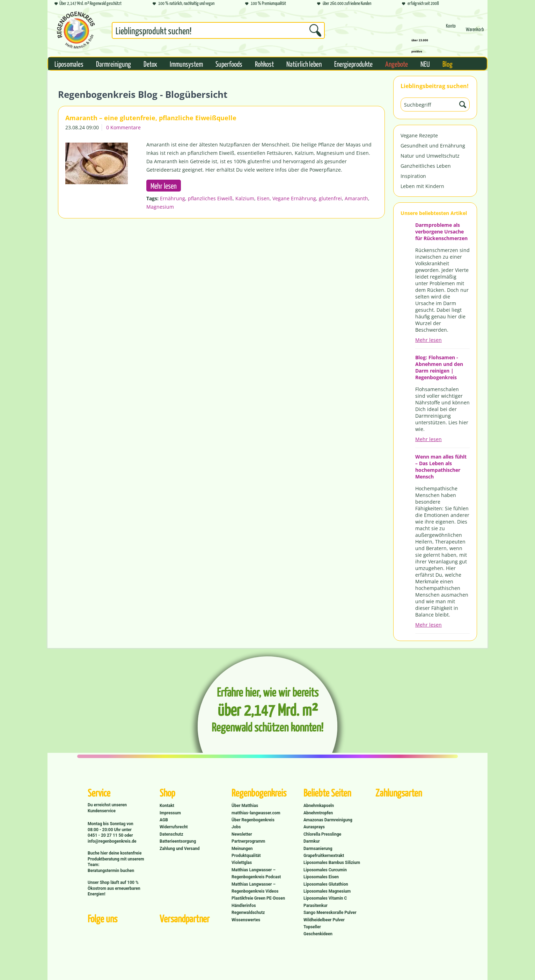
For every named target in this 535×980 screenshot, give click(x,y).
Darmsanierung (318, 849)
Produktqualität (246, 856)
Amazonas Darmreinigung (328, 820)
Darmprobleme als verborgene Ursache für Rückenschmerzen (441, 232)
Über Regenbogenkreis (253, 820)
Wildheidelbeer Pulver (324, 920)
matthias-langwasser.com (256, 813)
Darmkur (312, 841)
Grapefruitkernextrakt (324, 856)
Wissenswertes (246, 920)
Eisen (263, 198)
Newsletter (242, 834)
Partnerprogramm (248, 841)
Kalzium (245, 198)
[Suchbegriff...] (218, 30)
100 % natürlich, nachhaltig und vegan (184, 4)
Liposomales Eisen (321, 877)
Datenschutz (171, 834)
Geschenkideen (318, 934)
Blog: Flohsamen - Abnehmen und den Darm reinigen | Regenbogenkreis (439, 367)
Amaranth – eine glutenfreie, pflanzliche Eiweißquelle (151, 118)
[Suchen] (315, 30)
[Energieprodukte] (353, 64)
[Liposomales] (69, 64)
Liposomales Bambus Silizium (332, 863)
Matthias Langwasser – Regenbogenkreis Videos (255, 888)
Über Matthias (245, 806)
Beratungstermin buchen (111, 871)
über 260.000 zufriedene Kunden (344, 4)
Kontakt (167, 806)
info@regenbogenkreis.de (112, 841)
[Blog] (448, 64)
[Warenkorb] (475, 32)
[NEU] (425, 64)
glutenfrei (330, 198)
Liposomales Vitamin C (325, 898)
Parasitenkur (316, 906)
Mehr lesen (428, 340)
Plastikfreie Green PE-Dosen (258, 898)
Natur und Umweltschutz (430, 156)
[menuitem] (218, 32)
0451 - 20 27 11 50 (106, 835)
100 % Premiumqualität (266, 4)
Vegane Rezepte (419, 135)
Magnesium (160, 207)
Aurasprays (314, 827)
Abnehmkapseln (319, 806)
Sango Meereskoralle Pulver (330, 913)
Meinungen (242, 849)
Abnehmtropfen (318, 813)
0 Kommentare (123, 127)
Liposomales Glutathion (326, 884)
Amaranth (356, 198)
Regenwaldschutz (248, 913)
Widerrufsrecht (174, 827)
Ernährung (173, 198)
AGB (164, 820)
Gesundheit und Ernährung (433, 146)
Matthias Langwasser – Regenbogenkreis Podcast (256, 873)
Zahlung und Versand (180, 849)
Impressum (170, 813)
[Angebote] (397, 64)
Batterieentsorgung (178, 841)
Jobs (236, 827)
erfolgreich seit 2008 (420, 4)
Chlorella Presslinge (322, 834)
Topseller (312, 927)
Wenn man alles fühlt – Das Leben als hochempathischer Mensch (441, 467)
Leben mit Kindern (422, 186)
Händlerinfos (244, 906)
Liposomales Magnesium (327, 891)
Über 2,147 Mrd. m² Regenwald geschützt (88, 4)
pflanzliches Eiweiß (210, 198)
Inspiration (413, 176)
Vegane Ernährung (294, 198)
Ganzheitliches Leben (426, 166)
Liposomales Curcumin (325, 870)
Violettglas (242, 863)
